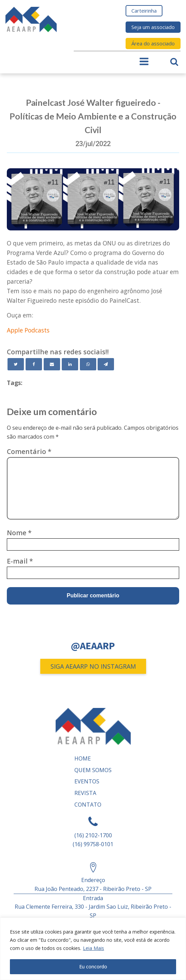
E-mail (20, 561)
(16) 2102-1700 (93, 835)
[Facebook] (34, 364)
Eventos (87, 781)
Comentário (29, 451)
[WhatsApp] (88, 364)
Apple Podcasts (28, 330)
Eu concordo (93, 967)
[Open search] (174, 62)
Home (83, 758)
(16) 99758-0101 (93, 844)
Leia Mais (94, 948)
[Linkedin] (70, 364)
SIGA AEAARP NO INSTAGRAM (93, 666)
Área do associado (153, 43)
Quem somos (93, 770)
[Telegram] (106, 364)
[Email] (52, 364)
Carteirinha (144, 11)
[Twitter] (16, 364)
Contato (88, 805)
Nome (19, 533)
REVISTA (85, 793)
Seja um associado (153, 27)
